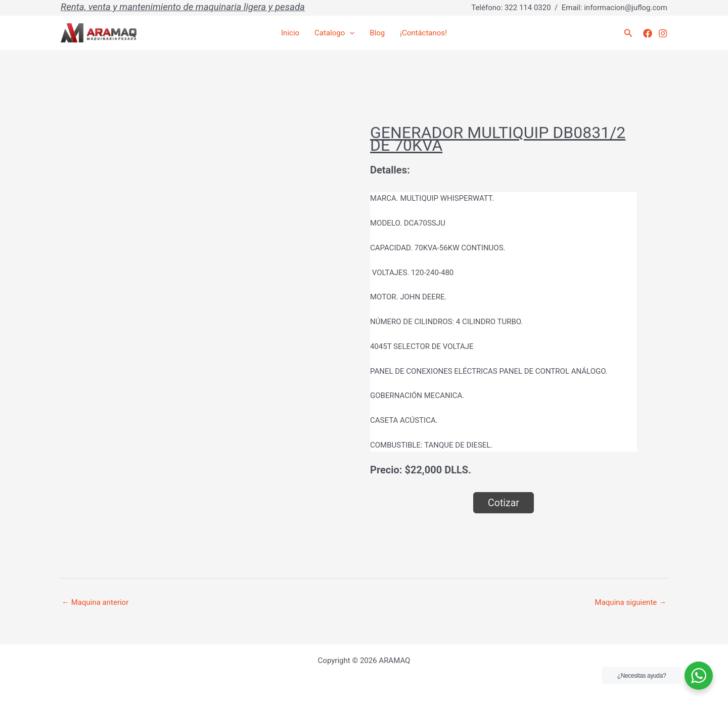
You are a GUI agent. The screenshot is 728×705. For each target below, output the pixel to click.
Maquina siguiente (631, 602)
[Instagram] (663, 33)
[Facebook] (648, 33)
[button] (628, 33)
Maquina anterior (95, 602)
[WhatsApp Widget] (699, 676)
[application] (350, 33)
